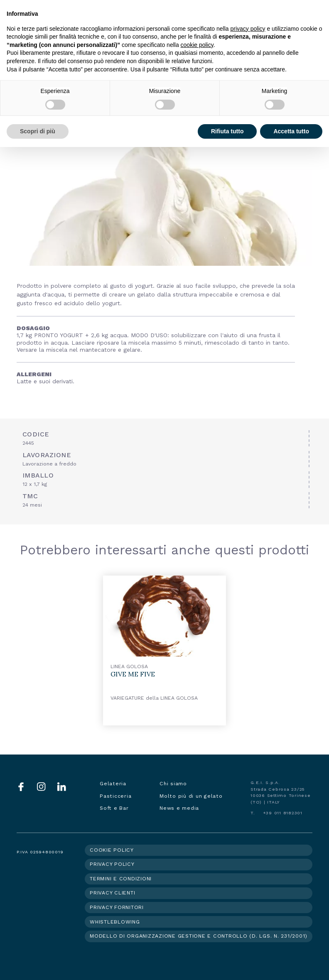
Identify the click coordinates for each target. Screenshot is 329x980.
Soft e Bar (114, 808)
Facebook (21, 787)
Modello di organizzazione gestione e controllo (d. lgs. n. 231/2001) (199, 936)
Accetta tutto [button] (291, 131)
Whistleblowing (115, 922)
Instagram (41, 787)
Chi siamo (173, 784)
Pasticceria (115, 796)
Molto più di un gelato (191, 796)
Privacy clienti (112, 893)
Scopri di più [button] (38, 131)
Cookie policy (112, 850)
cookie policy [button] (197, 45)
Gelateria (113, 784)
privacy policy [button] (248, 29)
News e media (179, 808)
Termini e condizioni (121, 879)
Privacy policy (112, 864)
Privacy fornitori (117, 907)
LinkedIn (62, 787)
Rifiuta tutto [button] (227, 131)
